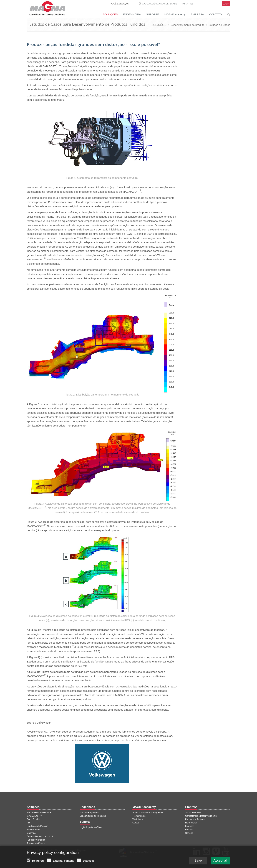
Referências (191, 823)
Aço (29, 823)
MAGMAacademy (175, 14)
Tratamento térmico (36, 843)
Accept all (220, 861)
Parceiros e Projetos (195, 819)
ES (192, 4)
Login (226, 4)
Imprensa (190, 826)
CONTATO (216, 14)
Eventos (189, 830)
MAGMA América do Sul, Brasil (159, 4)
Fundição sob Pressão (37, 826)
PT (185, 4)
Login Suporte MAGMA (91, 827)
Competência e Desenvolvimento (201, 816)
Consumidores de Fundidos (93, 816)
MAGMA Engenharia (89, 813)
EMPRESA (197, 14)
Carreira (189, 833)
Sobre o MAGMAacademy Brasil (148, 813)
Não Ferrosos (33, 830)
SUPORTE (153, 14)
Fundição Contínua (36, 840)
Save (198, 861)
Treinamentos (139, 816)
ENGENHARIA (132, 14)
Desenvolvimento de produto (187, 25)
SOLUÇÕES (110, 14)
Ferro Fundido (33, 819)
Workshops (138, 819)
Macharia (31, 833)
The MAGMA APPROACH (39, 813)
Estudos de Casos (219, 25)
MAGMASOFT (34, 816)
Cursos (136, 823)
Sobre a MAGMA (193, 813)
